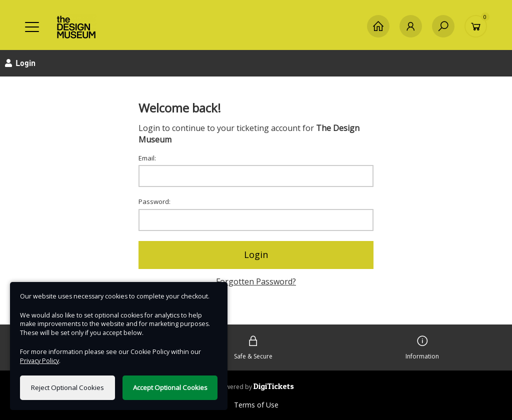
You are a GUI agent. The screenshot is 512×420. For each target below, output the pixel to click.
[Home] (378, 26)
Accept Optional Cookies (170, 387)
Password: (154, 201)
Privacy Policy (39, 361)
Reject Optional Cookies (67, 387)
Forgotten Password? (256, 281)
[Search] (443, 26)
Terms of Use (256, 405)
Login (256, 254)
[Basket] (476, 26)
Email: (147, 158)
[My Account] (411, 26)
